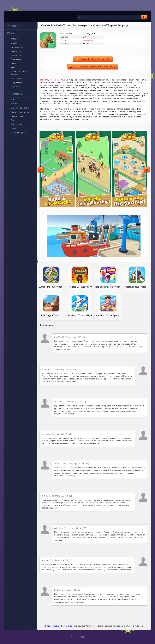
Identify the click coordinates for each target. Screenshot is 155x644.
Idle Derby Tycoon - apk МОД (53, 80)
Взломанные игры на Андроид (20, 73)
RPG (13, 67)
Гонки (13, 63)
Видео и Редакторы (20, 108)
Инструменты (17, 116)
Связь (13, 120)
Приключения (17, 47)
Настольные (16, 51)
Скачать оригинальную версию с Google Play (95, 67)
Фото (13, 128)
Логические (16, 59)
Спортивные (16, 82)
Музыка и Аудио (18, 132)
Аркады (14, 39)
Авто (13, 100)
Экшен (14, 43)
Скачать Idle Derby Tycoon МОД (95, 59)
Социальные (16, 124)
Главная (13, 26)
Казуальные (16, 55)
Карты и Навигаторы (20, 112)
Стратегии (15, 87)
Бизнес (14, 104)
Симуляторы (16, 78)
